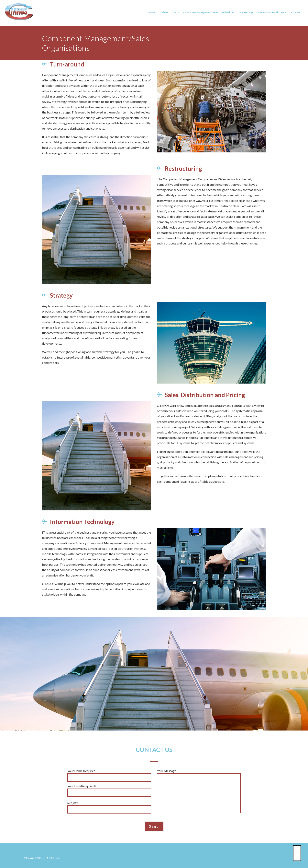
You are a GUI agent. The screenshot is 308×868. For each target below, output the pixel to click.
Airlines (164, 13)
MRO (176, 13)
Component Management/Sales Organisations (209, 13)
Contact (296, 13)
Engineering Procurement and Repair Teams (263, 13)
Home (152, 13)
